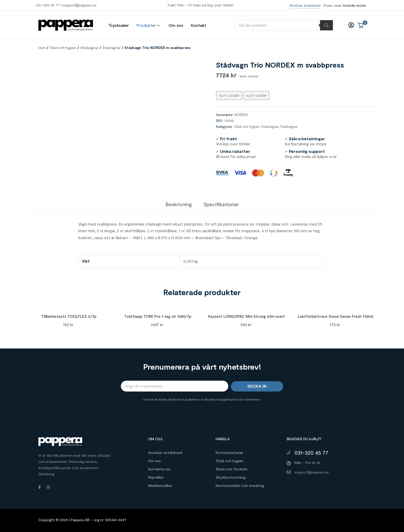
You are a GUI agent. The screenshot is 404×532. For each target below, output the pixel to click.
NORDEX (241, 115)
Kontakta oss (159, 469)
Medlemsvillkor (160, 485)
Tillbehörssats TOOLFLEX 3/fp (69, 316)
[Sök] (326, 25)
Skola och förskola (231, 469)
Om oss (154, 461)
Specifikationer (221, 204)
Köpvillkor (156, 477)
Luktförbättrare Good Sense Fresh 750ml (335, 316)
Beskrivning (179, 204)
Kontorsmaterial (229, 452)
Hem (42, 48)
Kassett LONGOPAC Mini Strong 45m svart (247, 316)
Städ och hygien (63, 48)
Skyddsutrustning (231, 477)
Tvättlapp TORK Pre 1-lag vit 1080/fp (158, 316)
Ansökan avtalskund (165, 452)
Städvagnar (89, 48)
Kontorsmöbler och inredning (240, 485)
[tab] (179, 204)
